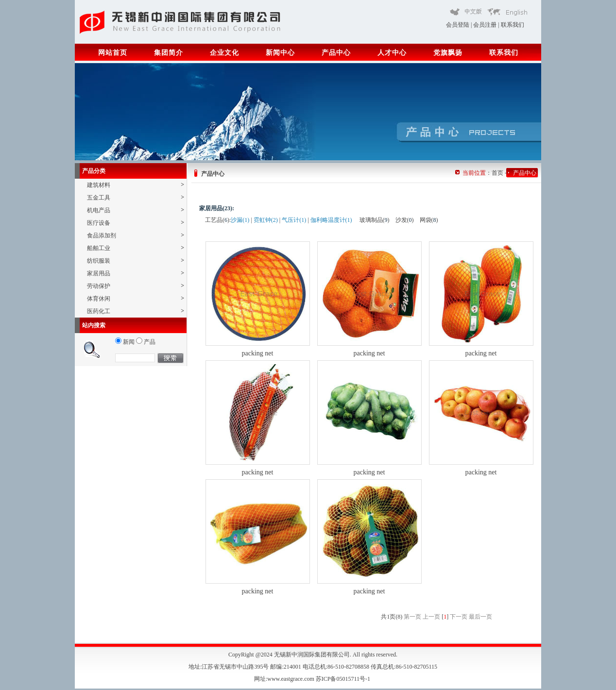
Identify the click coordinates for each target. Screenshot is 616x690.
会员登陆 (458, 25)
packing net (258, 353)
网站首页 (113, 53)
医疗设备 (136, 223)
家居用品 (136, 273)
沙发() (405, 220)
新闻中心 (280, 53)
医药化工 (136, 311)
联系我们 (513, 25)
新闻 (125, 342)
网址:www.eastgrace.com (285, 679)
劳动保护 (136, 286)
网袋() (429, 220)
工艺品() (217, 220)
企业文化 (224, 53)
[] (445, 617)
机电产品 (136, 210)
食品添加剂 (136, 235)
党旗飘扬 (448, 53)
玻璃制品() (375, 220)
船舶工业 (136, 248)
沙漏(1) (240, 220)
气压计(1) (294, 220)
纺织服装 (136, 261)
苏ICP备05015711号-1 (344, 679)
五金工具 (136, 197)
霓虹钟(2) (266, 220)
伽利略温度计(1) (331, 220)
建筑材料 (136, 185)
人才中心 (392, 53)
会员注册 (485, 25)
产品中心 (336, 53)
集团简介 (169, 53)
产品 (146, 342)
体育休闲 (136, 298)
